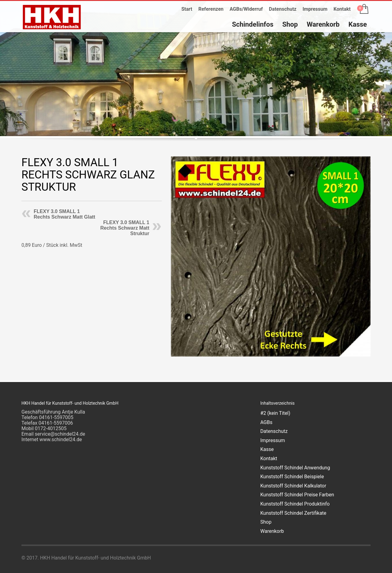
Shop (266, 522)
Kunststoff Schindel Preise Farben (297, 495)
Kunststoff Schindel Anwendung (295, 468)
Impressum (315, 9)
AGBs (266, 422)
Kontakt (342, 9)
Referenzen (211, 9)
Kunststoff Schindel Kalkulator (293, 486)
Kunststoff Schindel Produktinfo (295, 504)
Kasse (267, 449)
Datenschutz (283, 9)
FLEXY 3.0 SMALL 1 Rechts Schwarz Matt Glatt (64, 214)
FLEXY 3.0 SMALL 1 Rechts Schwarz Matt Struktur (125, 228)
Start (187, 9)
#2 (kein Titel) (275, 413)
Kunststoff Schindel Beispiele (292, 477)
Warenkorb (272, 531)
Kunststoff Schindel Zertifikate (293, 513)
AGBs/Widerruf (246, 9)
